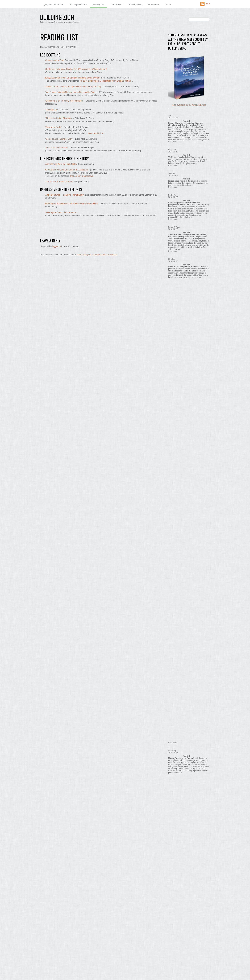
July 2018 (173, 560)
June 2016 (173, 689)
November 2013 (176, 849)
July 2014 (173, 808)
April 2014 (173, 823)
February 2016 (175, 710)
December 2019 (176, 472)
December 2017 (176, 596)
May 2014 (173, 818)
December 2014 (176, 782)
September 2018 (176, 550)
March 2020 (174, 457)
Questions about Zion (53, 5)
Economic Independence (181, 301)
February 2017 (175, 648)
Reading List (99, 5)
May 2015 (173, 756)
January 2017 (175, 653)
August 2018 (174, 555)
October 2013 (175, 854)
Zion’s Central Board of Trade (59, 182)
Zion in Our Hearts (177, 368)
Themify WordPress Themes (71, 971)
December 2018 (176, 534)
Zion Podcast (116, 5)
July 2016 (173, 684)
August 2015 (174, 741)
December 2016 (176, 658)
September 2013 (176, 859)
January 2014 (175, 839)
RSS (208, 4)
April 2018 (173, 575)
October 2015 (175, 730)
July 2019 (173, 498)
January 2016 (175, 715)
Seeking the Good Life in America (61, 212)
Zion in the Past (175, 373)
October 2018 (175, 544)
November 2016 (176, 663)
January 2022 (175, 441)
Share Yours (154, 5)
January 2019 (175, 529)
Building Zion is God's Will (182, 270)
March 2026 (174, 410)
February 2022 (175, 436)
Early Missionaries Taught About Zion (187, 290)
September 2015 (176, 736)
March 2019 (174, 519)
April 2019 (173, 513)
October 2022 (175, 431)
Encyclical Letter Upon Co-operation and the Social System (73, 78)
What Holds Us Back (180, 332)
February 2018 (175, 586)
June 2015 (173, 751)
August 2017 (174, 617)
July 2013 (173, 870)
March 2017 (174, 643)
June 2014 (173, 813)
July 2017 (173, 622)
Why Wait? (173, 357)
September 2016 (176, 674)
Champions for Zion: (55, 60)
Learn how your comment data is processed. (97, 255)
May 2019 (173, 508)
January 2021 (175, 452)
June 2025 (173, 415)
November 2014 (176, 787)
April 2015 (173, 761)
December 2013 (176, 844)
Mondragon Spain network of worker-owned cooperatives (72, 204)
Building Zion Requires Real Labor (186, 275)
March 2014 (174, 828)
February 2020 (175, 462)
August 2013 (174, 865)
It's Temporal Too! (178, 311)
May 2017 (173, 632)
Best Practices (135, 5)
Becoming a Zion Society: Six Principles (64, 101)
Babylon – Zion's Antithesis (181, 244)
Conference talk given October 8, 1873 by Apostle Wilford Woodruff (76, 69)
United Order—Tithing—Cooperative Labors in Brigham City (74, 87)
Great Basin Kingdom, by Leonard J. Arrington (67, 170)
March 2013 (174, 890)
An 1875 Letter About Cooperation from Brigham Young (105, 81)
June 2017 (173, 627)
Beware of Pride (53, 127)
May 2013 (173, 880)
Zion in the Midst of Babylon (59, 118)
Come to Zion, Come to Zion (59, 139)
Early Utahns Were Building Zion (185, 295)
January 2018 (175, 591)
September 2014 (176, 797)
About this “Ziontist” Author (180, 200)
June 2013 (173, 875)
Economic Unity (177, 306)
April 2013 (173, 885)
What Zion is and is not (181, 337)
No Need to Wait (178, 316)
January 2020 (175, 467)
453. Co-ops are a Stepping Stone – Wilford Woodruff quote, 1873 (189, 181)
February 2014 (175, 834)
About (168, 5)
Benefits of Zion (175, 249)
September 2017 (176, 612)
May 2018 (173, 570)
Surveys (172, 352)
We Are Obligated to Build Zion (184, 321)
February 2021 (175, 446)
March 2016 (174, 705)
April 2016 (173, 699)
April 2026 (173, 405)
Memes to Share (176, 254)
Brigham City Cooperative (81, 176)
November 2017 (176, 601)
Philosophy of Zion (78, 5)
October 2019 (175, 483)
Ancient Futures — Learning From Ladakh (65, 195)
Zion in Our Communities (180, 363)
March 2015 (174, 766)
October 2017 (175, 607)
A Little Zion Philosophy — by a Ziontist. (187, 197)
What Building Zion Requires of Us (186, 326)
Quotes (172, 259)
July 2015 (173, 746)
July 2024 (173, 426)
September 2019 (176, 488)
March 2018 (174, 581)
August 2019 (174, 493)
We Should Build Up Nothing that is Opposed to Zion (70, 92)
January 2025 (175, 421)
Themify (172, 223)
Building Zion (47, 968)
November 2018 (176, 539)
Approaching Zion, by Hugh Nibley (61, 164)
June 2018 (173, 565)
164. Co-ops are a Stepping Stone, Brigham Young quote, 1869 (189, 167)
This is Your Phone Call (57, 148)
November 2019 (176, 477)
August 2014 (174, 803)
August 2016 (174, 679)
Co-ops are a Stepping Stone (183, 285)
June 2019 (173, 503)
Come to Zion (52, 110)
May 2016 (173, 694)
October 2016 (175, 668)
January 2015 (175, 777)
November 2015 (176, 725)
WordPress (54, 971)
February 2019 (175, 524)
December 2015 (176, 720)
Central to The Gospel (180, 280)
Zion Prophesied (178, 342)
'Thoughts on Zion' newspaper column (186, 239)
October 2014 (175, 792)
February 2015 (175, 772)
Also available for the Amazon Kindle (189, 105)
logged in (57, 246)
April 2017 (173, 637)
